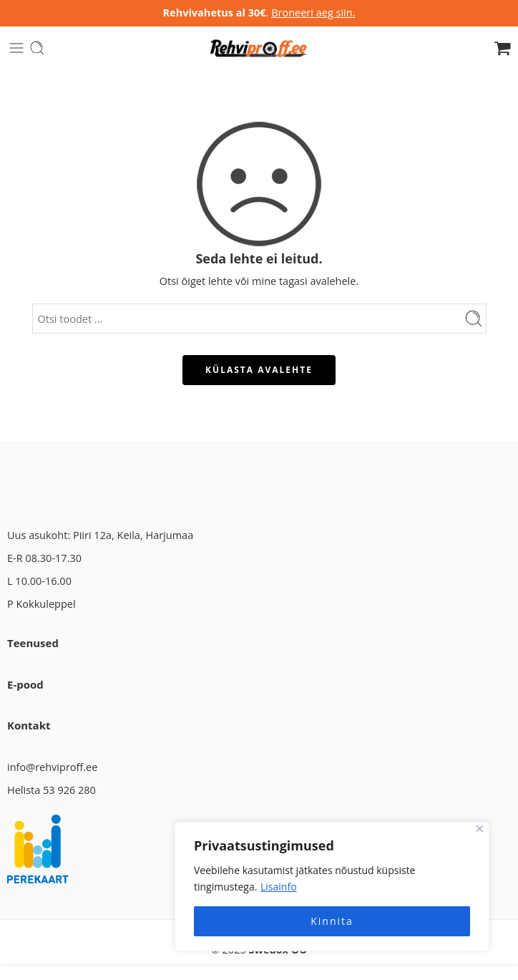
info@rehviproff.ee (52, 767)
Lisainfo (279, 887)
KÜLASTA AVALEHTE (259, 370)
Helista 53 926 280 (52, 790)
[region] (332, 887)
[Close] (480, 829)
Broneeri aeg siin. (313, 13)
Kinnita (332, 921)
